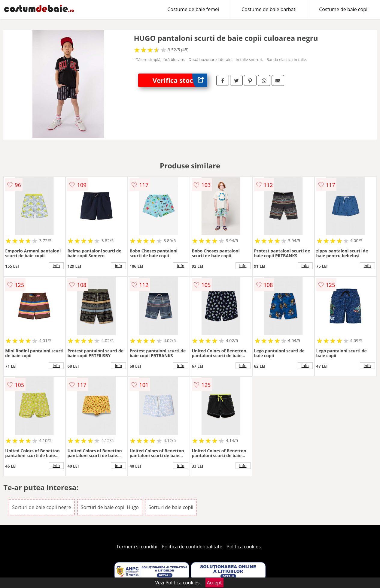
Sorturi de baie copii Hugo (110, 507)
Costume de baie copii (344, 9)
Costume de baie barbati (269, 9)
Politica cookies (244, 547)
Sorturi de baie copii (171, 507)
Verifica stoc (180, 80)
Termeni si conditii (137, 547)
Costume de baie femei (193, 9)
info (56, 266)
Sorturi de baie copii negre (41, 507)
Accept (214, 583)
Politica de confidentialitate (192, 547)
